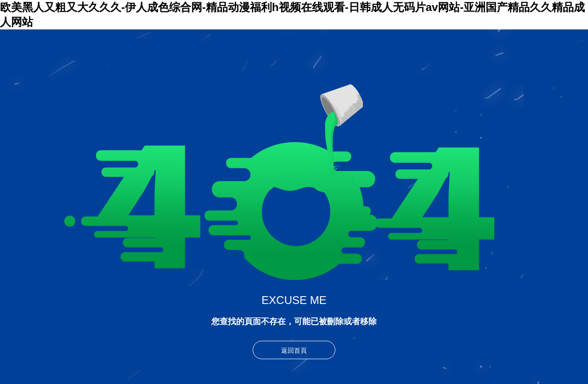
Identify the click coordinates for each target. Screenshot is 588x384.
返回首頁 (294, 350)
